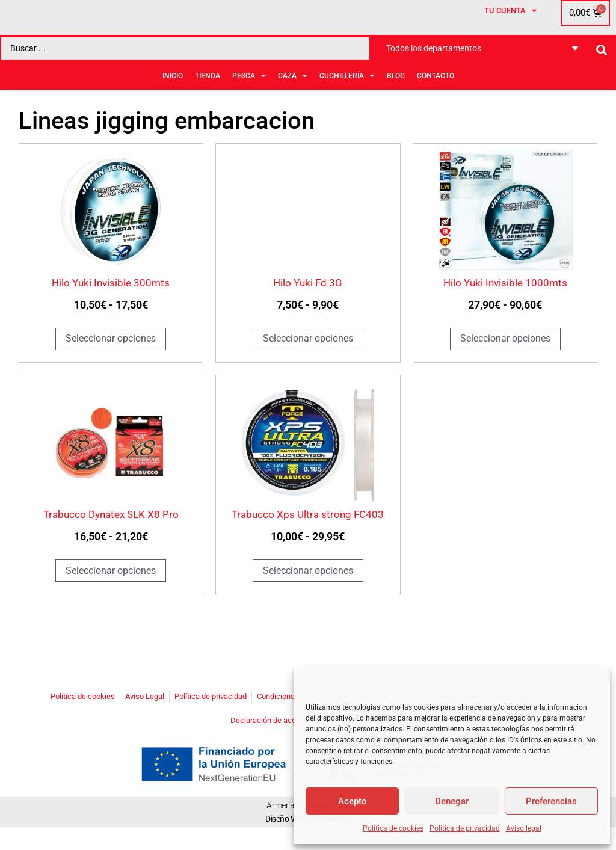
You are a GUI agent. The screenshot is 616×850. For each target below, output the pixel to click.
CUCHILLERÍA (347, 96)
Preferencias (551, 801)
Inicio (173, 96)
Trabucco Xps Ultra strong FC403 (308, 537)
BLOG (396, 96)
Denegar (452, 801)
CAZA (293, 96)
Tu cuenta (510, 33)
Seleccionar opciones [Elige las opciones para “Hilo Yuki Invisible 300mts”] (111, 361)
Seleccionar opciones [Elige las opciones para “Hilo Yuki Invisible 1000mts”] (505, 361)
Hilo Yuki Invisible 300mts (111, 306)
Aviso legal (524, 828)
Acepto (353, 801)
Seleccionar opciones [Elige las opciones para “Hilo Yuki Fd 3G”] (308, 361)
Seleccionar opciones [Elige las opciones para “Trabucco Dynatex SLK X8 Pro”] (111, 593)
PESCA (249, 96)
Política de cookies (393, 828)
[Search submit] (602, 69)
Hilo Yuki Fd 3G (308, 306)
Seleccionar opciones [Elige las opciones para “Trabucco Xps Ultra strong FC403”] (308, 593)
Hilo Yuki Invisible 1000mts (505, 306)
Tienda (208, 96)
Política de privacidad (465, 828)
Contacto (436, 96)
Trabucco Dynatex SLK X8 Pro (111, 537)
